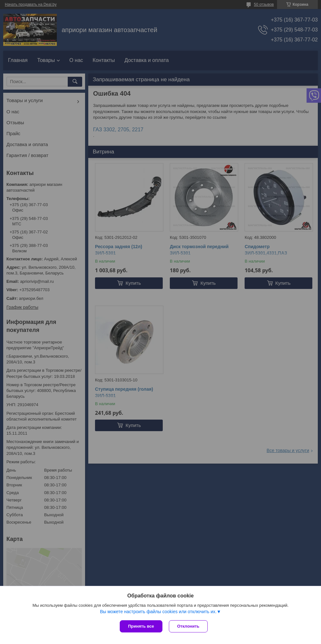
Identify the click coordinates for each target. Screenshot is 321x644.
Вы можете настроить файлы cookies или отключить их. (158, 612)
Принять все (141, 626)
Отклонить (188, 626)
